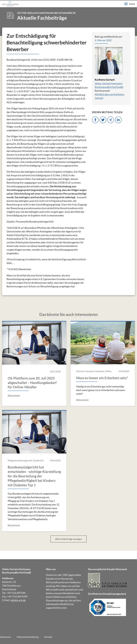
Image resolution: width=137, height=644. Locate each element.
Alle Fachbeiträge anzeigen (68, 539)
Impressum (5, 637)
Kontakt (48, 637)
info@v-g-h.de (18, 600)
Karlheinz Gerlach (105, 80)
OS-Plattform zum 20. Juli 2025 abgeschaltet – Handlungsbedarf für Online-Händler (32, 383)
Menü (130, 4)
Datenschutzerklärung (27, 637)
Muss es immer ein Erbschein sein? (102, 378)
